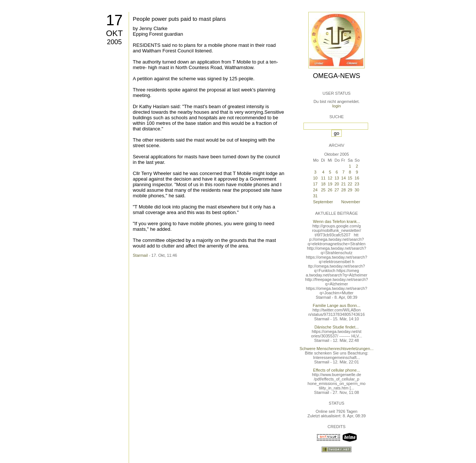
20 (337, 184)
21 (344, 184)
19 (330, 184)
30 (357, 190)
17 (114, 20)
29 (350, 190)
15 (350, 178)
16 (357, 178)
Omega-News (336, 76)
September (323, 202)
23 (357, 184)
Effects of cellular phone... (337, 370)
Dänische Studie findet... (336, 327)
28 (344, 190)
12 (330, 178)
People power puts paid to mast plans (179, 19)
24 (315, 190)
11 (323, 178)
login (336, 106)
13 (337, 178)
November (351, 202)
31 (315, 196)
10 (315, 178)
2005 (114, 42)
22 (350, 184)
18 (323, 184)
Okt (114, 33)
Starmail (140, 255)
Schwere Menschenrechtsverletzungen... (337, 349)
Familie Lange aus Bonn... (337, 305)
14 (344, 178)
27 (337, 190)
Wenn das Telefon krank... (337, 221)
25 (323, 190)
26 (330, 190)
